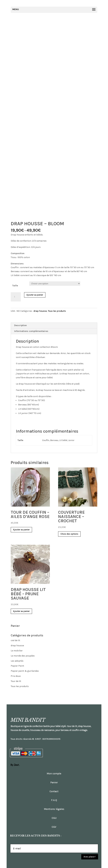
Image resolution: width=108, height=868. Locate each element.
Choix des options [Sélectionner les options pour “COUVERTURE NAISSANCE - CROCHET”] (69, 534)
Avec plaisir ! (90, 857)
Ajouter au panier (35, 295)
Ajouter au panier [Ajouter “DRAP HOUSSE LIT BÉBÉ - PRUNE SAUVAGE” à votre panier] (21, 611)
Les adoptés (17, 661)
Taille (15, 286)
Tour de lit (16, 681)
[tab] (54, 326)
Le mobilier (17, 651)
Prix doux (16, 676)
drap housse (40, 311)
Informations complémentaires (31, 331)
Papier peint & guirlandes (25, 671)
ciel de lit (15, 640)
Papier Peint (17, 666)
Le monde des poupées (23, 656)
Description (20, 325)
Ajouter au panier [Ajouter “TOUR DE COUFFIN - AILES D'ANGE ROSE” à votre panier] (21, 530)
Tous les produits (57, 311)
